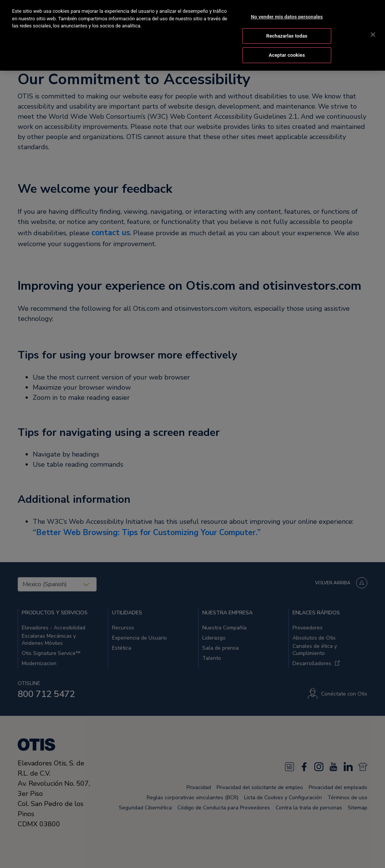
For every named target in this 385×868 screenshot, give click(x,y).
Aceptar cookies (287, 46)
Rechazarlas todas (287, 27)
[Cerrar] (373, 26)
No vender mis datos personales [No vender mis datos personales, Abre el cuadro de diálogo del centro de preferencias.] (287, 8)
